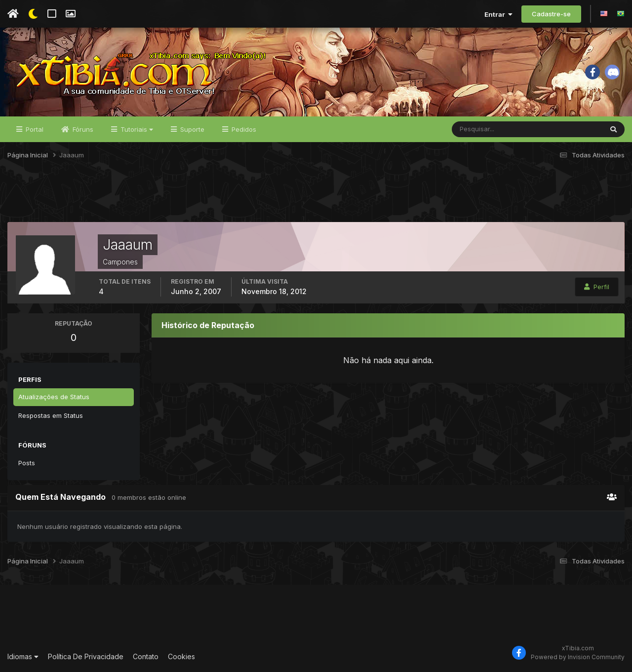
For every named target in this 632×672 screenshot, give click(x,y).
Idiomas (23, 656)
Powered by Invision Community (578, 657)
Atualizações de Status (54, 397)
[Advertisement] (316, 197)
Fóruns (82, 129)
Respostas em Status (51, 415)
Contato (146, 656)
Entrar (498, 14)
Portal (34, 129)
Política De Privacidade (86, 656)
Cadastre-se (551, 14)
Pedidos (243, 129)
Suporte (191, 129)
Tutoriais (136, 129)
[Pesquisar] (484, 129)
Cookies (181, 656)
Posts (27, 463)
